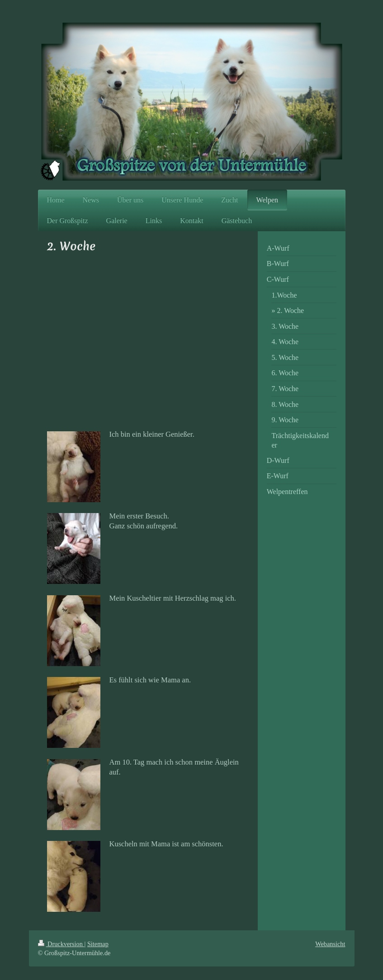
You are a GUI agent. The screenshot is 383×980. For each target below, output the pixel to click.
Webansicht (330, 944)
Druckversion (61, 944)
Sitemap (98, 944)
